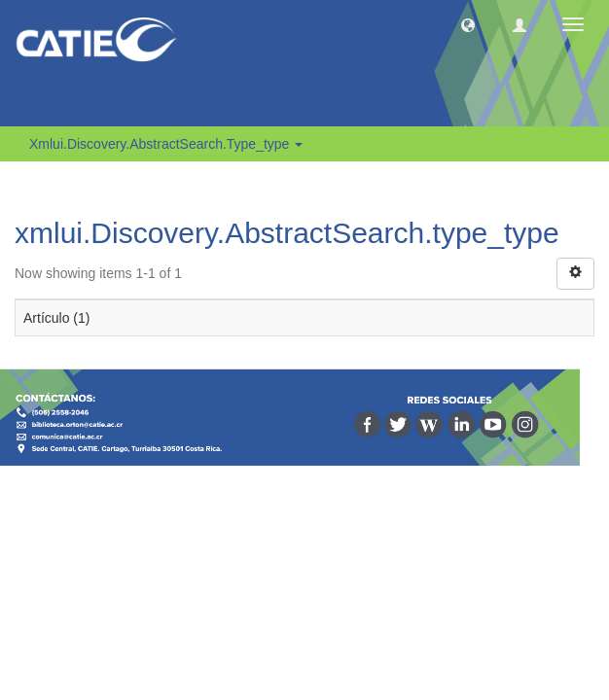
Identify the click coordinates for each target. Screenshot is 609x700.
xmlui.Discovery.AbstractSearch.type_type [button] (166, 144)
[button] (468, 24)
